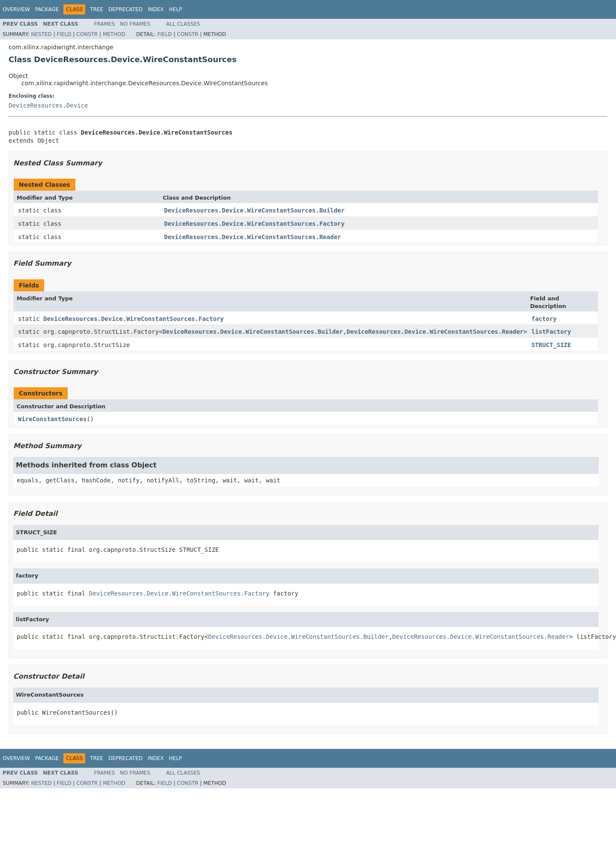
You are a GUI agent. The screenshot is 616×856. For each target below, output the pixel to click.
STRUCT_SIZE (551, 345)
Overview (16, 9)
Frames (105, 24)
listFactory (551, 332)
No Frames (135, 24)
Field (64, 34)
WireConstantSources (52, 419)
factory (544, 319)
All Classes (183, 24)
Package (47, 9)
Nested (41, 34)
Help (175, 9)
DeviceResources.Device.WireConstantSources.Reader (253, 237)
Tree (97, 9)
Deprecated (126, 9)
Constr (87, 34)
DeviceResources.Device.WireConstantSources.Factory (254, 224)
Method (114, 34)
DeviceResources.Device (48, 105)
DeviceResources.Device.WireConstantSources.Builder (254, 210)
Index (156, 9)
